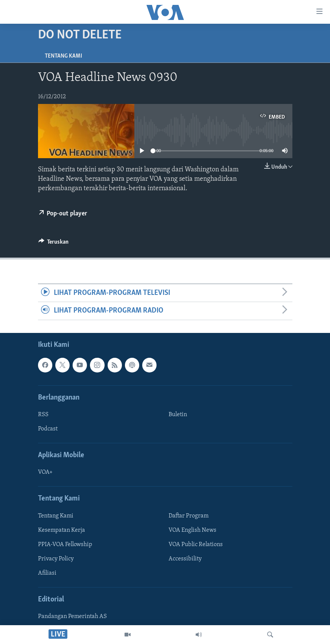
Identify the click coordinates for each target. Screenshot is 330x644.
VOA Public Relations (196, 544)
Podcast (48, 429)
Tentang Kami (63, 56)
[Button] (54, 244)
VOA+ (45, 472)
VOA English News (192, 530)
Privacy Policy (56, 559)
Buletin (178, 415)
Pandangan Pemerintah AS (72, 617)
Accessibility (185, 559)
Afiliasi (47, 573)
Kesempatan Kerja (62, 530)
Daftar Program (189, 516)
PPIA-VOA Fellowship (65, 544)
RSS (43, 415)
